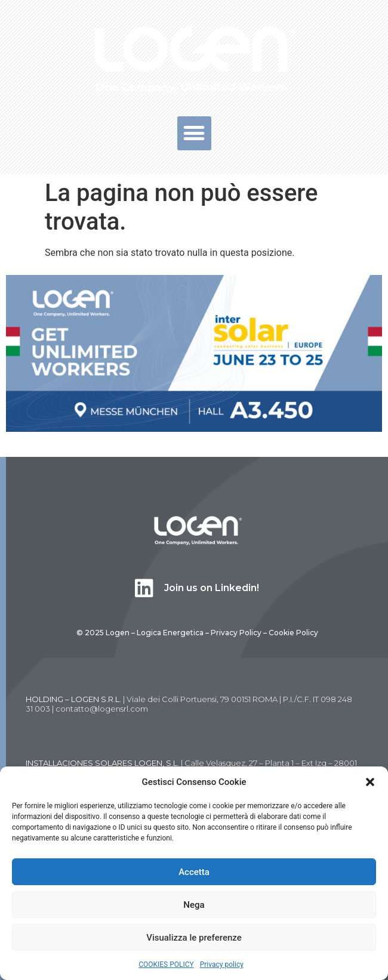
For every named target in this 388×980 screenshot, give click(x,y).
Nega (194, 905)
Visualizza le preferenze (194, 938)
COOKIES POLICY (166, 964)
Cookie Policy (293, 633)
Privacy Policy (236, 633)
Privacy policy (222, 964)
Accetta (194, 872)
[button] (370, 782)
